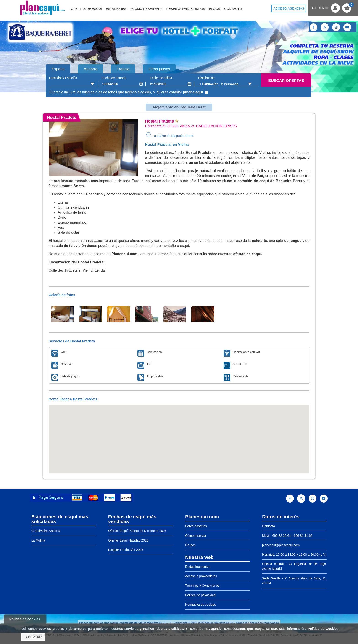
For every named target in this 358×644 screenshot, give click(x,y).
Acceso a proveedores (201, 576)
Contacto (233, 9)
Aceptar (33, 637)
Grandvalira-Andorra (46, 531)
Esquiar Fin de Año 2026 (126, 550)
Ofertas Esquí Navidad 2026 (128, 540)
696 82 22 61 (281, 536)
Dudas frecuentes (198, 567)
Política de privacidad (200, 595)
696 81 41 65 (303, 536)
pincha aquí (193, 92)
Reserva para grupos (186, 9)
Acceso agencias (289, 8)
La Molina (38, 540)
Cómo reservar (196, 536)
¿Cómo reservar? (146, 9)
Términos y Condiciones (202, 586)
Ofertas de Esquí (86, 9)
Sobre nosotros (196, 526)
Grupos (190, 545)
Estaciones (116, 9)
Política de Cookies (323, 629)
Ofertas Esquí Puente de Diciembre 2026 (137, 531)
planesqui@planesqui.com (281, 545)
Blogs (215, 9)
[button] (179, 435)
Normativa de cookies (201, 605)
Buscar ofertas (286, 81)
